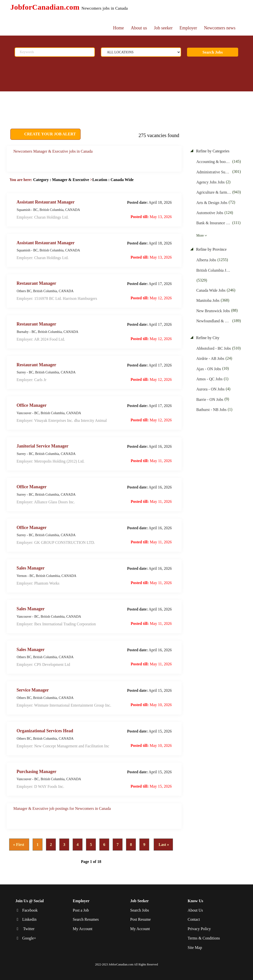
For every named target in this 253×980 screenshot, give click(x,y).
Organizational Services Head (45, 731)
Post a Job (81, 910)
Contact (194, 919)
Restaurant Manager (36, 283)
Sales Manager (31, 568)
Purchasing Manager (36, 771)
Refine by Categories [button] (212, 151)
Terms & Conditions (204, 938)
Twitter (28, 929)
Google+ (29, 938)
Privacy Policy (199, 929)
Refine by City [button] (207, 338)
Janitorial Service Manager (42, 446)
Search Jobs (213, 52)
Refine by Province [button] (211, 249)
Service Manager (33, 690)
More (200, 235)
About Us (195, 910)
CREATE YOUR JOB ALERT (50, 134)
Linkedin (29, 919)
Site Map (195, 948)
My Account (83, 929)
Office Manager (32, 405)
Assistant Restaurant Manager (46, 202)
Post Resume (140, 919)
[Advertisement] (122, 104)
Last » (163, 845)
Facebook (30, 910)
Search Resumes (86, 919)
